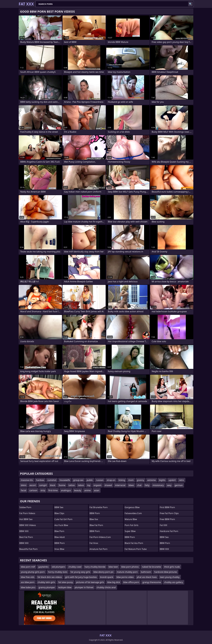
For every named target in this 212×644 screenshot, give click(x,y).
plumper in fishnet (84, 587)
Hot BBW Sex (26, 519)
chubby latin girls (46, 582)
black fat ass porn (134, 543)
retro (181, 480)
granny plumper (47, 587)
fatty (147, 485)
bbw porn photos (130, 567)
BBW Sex (59, 507)
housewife (65, 480)
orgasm (97, 485)
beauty (78, 490)
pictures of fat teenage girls (90, 582)
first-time (53, 490)
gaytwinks (43, 567)
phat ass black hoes (147, 577)
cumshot (52, 480)
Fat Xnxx (94, 543)
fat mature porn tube (136, 549)
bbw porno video (125, 577)
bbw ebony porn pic (103, 572)
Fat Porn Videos (27, 513)
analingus (66, 490)
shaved (108, 485)
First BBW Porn (167, 507)
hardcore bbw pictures (166, 572)
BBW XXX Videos (28, 525)
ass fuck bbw (61, 525)
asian (97, 490)
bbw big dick (114, 582)
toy (89, 485)
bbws (131, 485)
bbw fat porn (96, 525)
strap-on (111, 480)
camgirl (43, 485)
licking (122, 480)
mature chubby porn (127, 572)
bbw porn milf (28, 567)
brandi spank (107, 577)
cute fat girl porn (63, 519)
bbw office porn (131, 582)
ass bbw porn (28, 582)
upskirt (172, 480)
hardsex (40, 480)
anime (88, 490)
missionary (158, 485)
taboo (81, 485)
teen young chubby (170, 577)
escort (33, 485)
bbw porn (59, 531)
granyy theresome (152, 582)
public (90, 480)
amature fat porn (98, 549)
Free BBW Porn (167, 519)
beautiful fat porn (28, 549)
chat (139, 485)
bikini (24, 485)
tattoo (72, 485)
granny (141, 480)
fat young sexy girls (80, 572)
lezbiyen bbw (65, 587)
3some (62, 485)
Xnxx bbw (59, 549)
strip (43, 490)
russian (100, 480)
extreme (152, 480)
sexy (169, 485)
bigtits (162, 480)
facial (23, 490)
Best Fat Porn (26, 537)
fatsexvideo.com (133, 513)
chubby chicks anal (106, 587)
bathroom (146, 572)
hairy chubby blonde (95, 567)
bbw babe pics (28, 587)
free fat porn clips (169, 513)
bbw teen (113, 567)
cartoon (33, 490)
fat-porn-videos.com (100, 537)
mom (131, 480)
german (179, 485)
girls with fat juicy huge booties (81, 577)
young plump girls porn (33, 572)
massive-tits (27, 480)
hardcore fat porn (169, 531)
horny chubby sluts (58, 572)
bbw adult (60, 537)
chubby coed (75, 567)
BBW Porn (60, 543)
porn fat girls (131, 525)
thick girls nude (172, 567)
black (53, 485)
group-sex (78, 480)
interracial (120, 485)
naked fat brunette (151, 567)
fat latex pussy (66, 582)
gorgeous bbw (132, 507)
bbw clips (59, 513)
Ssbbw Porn (25, 507)
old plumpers (59, 567)
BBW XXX (24, 531)
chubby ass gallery (173, 582)
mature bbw (131, 519)
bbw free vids (28, 577)
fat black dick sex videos (50, 577)
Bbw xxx (94, 519)
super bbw (130, 531)
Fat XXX (163, 525)
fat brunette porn (99, 507)
